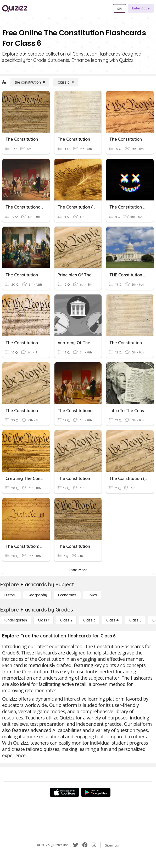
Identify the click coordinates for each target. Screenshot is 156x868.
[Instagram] (94, 845)
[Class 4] (112, 620)
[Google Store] (96, 792)
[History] (10, 595)
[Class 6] (66, 82)
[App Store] (64, 792)
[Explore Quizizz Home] (15, 8)
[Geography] (37, 595)
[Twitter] (76, 845)
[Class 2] (66, 620)
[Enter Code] (141, 8)
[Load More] (78, 570)
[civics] (92, 595)
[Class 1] (44, 620)
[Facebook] (85, 845)
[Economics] (67, 595)
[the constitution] (30, 82)
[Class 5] (135, 620)
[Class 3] (89, 620)
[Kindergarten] (16, 620)
